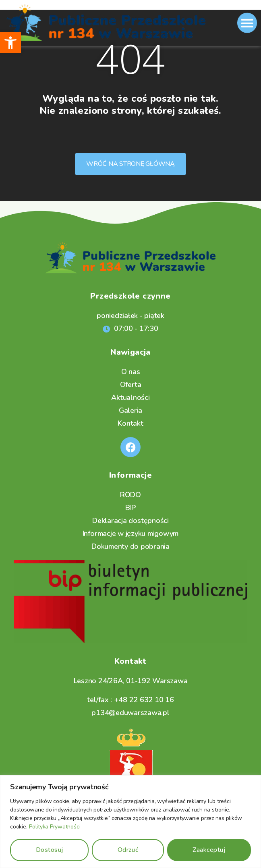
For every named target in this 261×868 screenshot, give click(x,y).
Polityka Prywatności (55, 827)
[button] (10, 43)
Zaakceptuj (209, 850)
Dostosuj (50, 850)
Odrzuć (128, 850)
